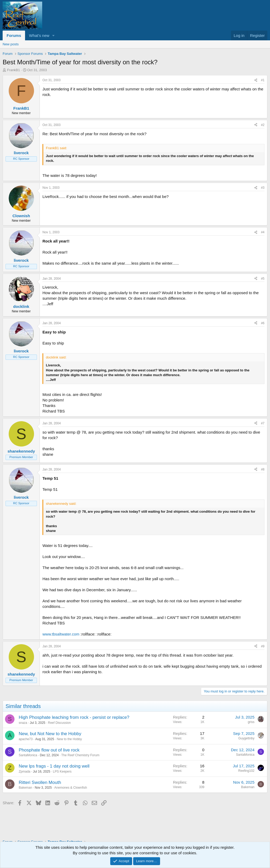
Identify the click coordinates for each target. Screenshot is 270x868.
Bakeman (25, 788)
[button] (54, 35)
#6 (263, 323)
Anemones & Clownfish (71, 788)
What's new (39, 35)
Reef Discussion (59, 723)
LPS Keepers (62, 772)
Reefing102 (246, 771)
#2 (263, 125)
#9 (263, 646)
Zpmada (25, 772)
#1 (263, 80)
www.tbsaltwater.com (61, 634)
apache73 (26, 739)
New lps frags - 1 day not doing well (54, 766)
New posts (11, 44)
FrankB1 (14, 70)
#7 (263, 423)
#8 (263, 469)
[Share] (256, 80)
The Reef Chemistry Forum (80, 755)
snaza (23, 723)
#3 (263, 188)
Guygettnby (246, 738)
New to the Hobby (69, 739)
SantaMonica (28, 755)
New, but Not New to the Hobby (50, 734)
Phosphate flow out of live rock (49, 750)
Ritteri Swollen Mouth (40, 782)
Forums (14, 35)
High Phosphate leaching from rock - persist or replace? (74, 717)
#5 (263, 279)
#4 (263, 232)
